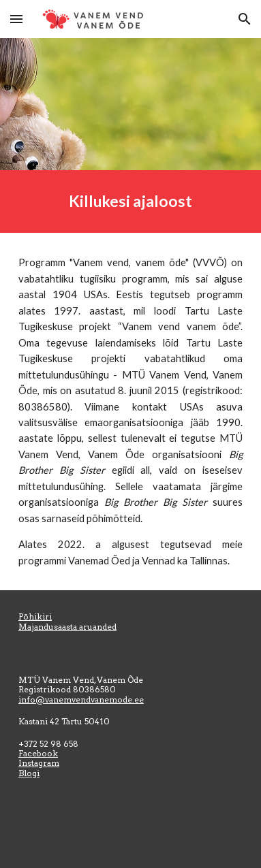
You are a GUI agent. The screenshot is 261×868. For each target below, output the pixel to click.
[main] (130, 202)
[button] (16, 19)
